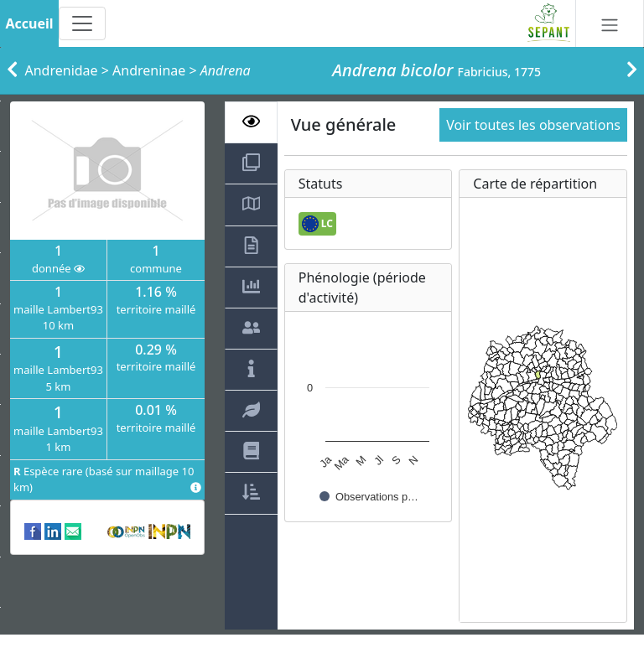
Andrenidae (62, 70)
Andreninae (149, 70)
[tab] (251, 122)
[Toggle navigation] (82, 23)
